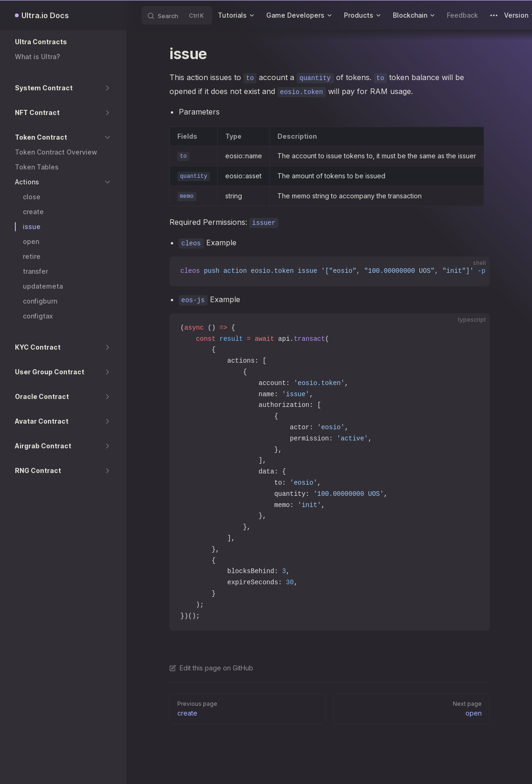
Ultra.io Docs (45, 15)
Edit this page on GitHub (211, 668)
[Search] (177, 15)
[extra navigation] (494, 15)
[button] (63, 42)
